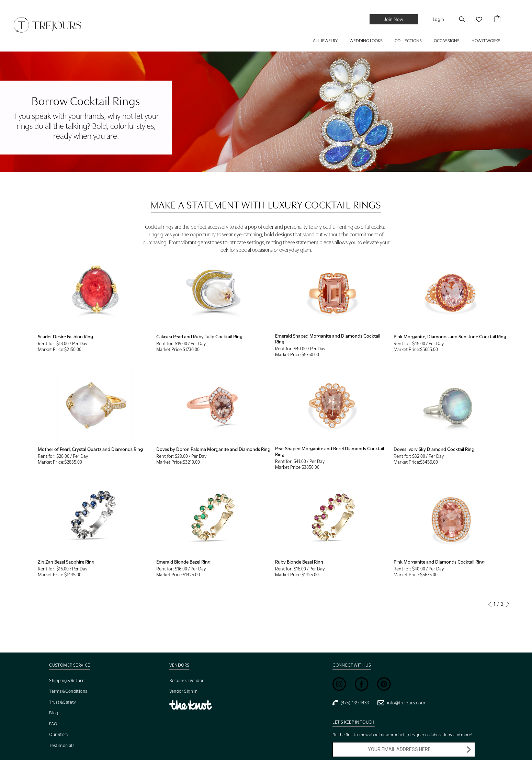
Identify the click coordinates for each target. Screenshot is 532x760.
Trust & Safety (63, 702)
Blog (54, 713)
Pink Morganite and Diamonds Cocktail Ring (439, 562)
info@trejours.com (401, 703)
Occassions (447, 41)
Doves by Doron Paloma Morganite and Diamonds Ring (213, 449)
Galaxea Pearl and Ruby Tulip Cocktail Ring (199, 337)
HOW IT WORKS (486, 41)
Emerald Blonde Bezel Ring (183, 562)
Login (438, 19)
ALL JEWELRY (325, 41)
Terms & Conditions (68, 691)
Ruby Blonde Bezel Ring (299, 562)
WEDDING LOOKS (366, 41)
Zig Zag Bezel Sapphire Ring (66, 562)
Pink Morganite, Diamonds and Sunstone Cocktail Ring (450, 337)
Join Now (394, 19)
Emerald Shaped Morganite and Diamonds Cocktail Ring (328, 339)
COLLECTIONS (408, 41)
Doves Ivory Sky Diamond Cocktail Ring (434, 449)
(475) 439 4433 (351, 703)
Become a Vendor (187, 680)
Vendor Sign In (184, 691)
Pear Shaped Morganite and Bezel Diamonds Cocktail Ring (330, 451)
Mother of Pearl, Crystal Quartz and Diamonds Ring (90, 449)
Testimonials (62, 745)
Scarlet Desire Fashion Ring (65, 337)
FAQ (53, 724)
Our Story (59, 734)
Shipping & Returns (68, 680)
